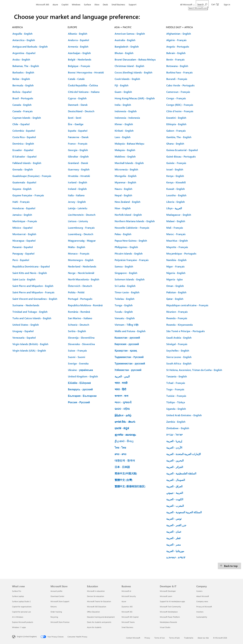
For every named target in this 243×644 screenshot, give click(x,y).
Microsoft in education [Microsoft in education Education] (96, 591)
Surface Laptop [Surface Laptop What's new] (18, 596)
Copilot (65, 4)
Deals (105, 4)
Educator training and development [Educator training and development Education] (101, 617)
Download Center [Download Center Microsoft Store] (57, 596)
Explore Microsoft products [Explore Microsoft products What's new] (23, 622)
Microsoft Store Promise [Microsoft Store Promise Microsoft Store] (60, 622)
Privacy (147, 638)
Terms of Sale (174, 638)
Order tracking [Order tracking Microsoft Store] (56, 612)
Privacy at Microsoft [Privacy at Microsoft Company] (204, 607)
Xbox (97, 4)
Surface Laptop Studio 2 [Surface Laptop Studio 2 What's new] (21, 601)
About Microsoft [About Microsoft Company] (203, 596)
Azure (55, 4)
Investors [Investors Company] (200, 612)
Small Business (118, 4)
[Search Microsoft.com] (202, 4)
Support (132, 4)
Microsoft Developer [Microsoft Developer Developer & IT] (168, 591)
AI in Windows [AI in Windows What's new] (18, 617)
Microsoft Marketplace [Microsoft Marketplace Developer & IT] (169, 612)
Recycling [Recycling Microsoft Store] (54, 617)
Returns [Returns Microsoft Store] (54, 607)
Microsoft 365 (43, 4)
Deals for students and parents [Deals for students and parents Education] (99, 622)
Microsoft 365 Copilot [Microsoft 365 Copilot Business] (130, 617)
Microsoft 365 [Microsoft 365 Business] (127, 612)
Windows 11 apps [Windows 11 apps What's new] (19, 627)
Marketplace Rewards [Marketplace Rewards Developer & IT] (168, 622)
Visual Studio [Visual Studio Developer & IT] (165, 627)
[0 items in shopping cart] (215, 4)
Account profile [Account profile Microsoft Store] (56, 591)
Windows (76, 4)
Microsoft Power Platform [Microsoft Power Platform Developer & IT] (170, 617)
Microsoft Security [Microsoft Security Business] (129, 596)
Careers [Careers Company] (199, 591)
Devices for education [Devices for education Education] (96, 596)
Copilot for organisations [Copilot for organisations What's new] (22, 607)
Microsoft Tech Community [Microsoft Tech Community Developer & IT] (170, 607)
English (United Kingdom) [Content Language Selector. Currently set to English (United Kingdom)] (27, 636)
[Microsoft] (23, 5)
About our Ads (203, 638)
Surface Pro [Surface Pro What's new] (17, 591)
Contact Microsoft (133, 638)
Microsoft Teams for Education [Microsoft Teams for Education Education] (99, 601)
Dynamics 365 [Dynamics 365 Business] (127, 607)
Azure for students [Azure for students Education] (94, 627)
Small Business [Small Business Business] (127, 627)
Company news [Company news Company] (202, 601)
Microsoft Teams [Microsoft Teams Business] (128, 622)
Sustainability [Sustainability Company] (202, 617)
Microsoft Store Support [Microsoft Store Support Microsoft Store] (60, 601)
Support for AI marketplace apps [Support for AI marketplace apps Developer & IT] (172, 601)
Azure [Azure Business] (124, 601)
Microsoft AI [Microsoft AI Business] (126, 591)
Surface (87, 4)
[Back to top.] (229, 566)
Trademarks (189, 638)
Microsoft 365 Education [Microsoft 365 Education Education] (97, 607)
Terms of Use (160, 638)
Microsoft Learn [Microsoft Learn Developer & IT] (166, 596)
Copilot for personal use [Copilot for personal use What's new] (21, 612)
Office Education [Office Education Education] (93, 612)
